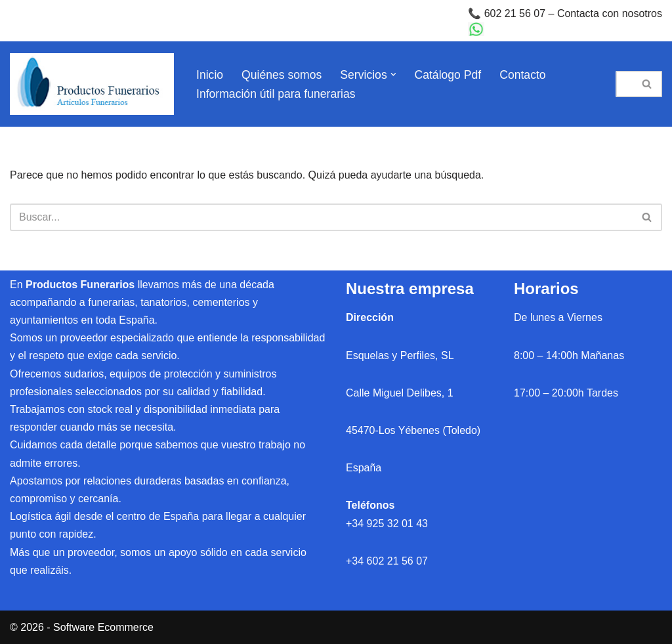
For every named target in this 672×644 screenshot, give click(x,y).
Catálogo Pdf (448, 75)
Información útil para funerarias (276, 94)
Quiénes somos (282, 75)
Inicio (210, 75)
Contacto (522, 75)
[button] (393, 75)
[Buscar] (624, 84)
